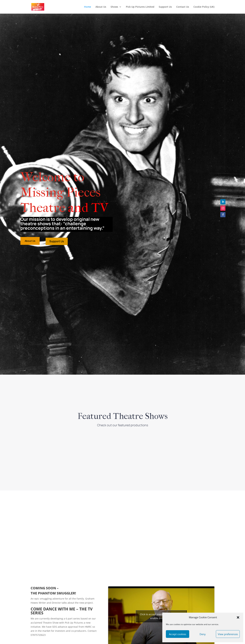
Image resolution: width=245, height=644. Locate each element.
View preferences (228, 634)
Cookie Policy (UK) (204, 7)
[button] (238, 617)
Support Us (165, 7)
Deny (203, 634)
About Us (101, 7)
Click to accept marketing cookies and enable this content (161, 616)
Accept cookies (178, 634)
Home (88, 7)
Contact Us (183, 7)
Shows (114, 7)
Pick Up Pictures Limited (140, 7)
